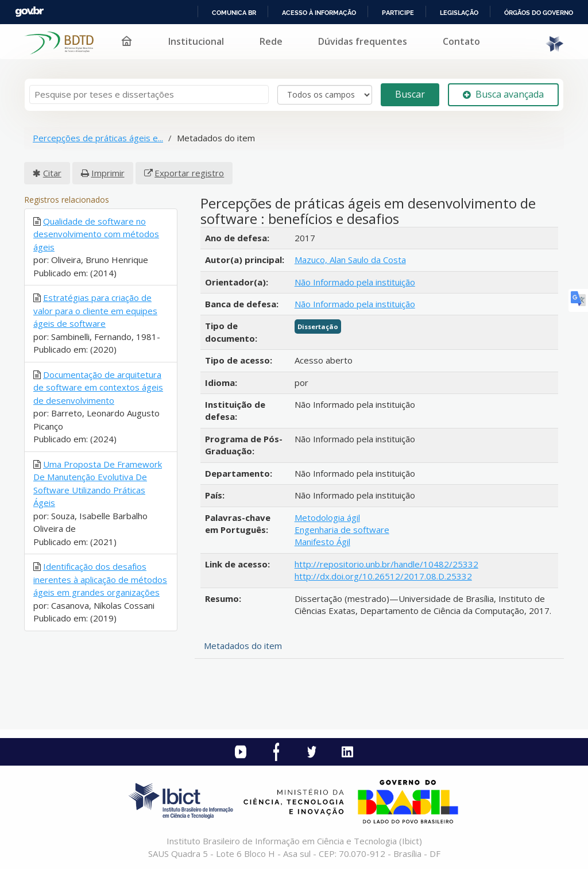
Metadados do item (243, 646)
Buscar (410, 94)
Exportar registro (189, 173)
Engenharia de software (342, 530)
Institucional (196, 41)
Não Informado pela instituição (355, 282)
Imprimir (108, 173)
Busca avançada (503, 94)
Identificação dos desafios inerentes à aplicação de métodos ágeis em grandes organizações (100, 579)
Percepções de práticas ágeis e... (98, 138)
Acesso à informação (319, 13)
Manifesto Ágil (322, 542)
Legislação (459, 13)
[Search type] (325, 95)
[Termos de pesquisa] (149, 94)
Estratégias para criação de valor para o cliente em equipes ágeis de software (95, 310)
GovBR (29, 12)
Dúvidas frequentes (363, 41)
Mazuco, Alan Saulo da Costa (350, 260)
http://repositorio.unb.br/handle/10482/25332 (386, 564)
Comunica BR (234, 13)
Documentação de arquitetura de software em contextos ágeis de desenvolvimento (98, 387)
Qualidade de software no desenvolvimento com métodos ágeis (96, 234)
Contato (461, 41)
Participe (398, 13)
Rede (271, 41)
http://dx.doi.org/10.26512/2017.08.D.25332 (383, 576)
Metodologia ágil (327, 517)
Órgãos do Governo (539, 13)
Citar (52, 173)
